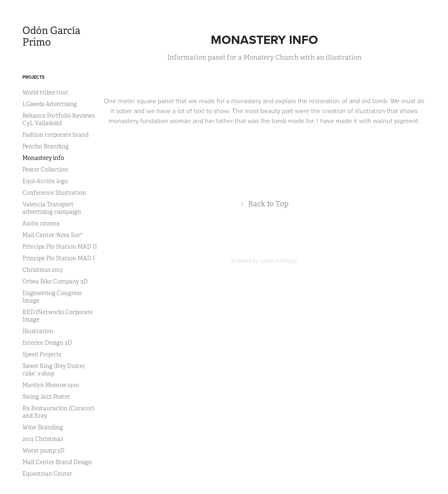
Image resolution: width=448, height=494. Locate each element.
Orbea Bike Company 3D (55, 281)
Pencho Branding (46, 146)
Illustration (38, 331)
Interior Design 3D (47, 343)
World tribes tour (45, 92)
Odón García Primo (51, 36)
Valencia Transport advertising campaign (52, 208)
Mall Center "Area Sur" (52, 235)
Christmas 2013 (43, 270)
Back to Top (264, 204)
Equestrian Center (47, 474)
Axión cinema (41, 223)
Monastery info (43, 158)
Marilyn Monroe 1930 (51, 385)
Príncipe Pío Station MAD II (60, 247)
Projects (34, 77)
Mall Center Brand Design (57, 462)
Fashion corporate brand (55, 135)
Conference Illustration (54, 193)
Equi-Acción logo (45, 181)
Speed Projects (42, 354)
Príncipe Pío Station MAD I (59, 258)
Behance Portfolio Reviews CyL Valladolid (58, 119)
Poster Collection (45, 170)
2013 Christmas (43, 439)
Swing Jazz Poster (46, 397)
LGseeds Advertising (50, 104)
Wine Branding (43, 427)
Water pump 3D (43, 450)
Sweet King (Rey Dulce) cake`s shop (53, 370)
